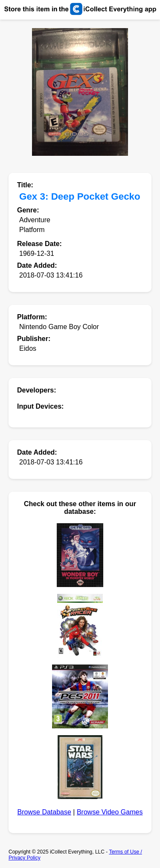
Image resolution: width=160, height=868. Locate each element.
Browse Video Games (110, 812)
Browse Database (44, 812)
